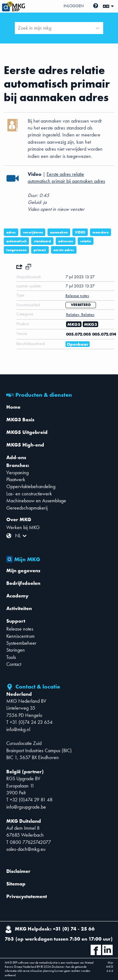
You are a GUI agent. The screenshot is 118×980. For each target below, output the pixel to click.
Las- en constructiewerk (29, 494)
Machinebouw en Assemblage (36, 501)
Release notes (20, 629)
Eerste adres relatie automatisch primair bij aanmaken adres (66, 178)
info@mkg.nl (18, 729)
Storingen (16, 650)
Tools (11, 657)
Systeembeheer (21, 643)
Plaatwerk (16, 479)
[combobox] (19, 28)
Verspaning (17, 473)
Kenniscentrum (20, 636)
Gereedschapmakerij (27, 508)
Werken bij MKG (23, 527)
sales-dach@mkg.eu (26, 849)
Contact (14, 664)
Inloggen (74, 6)
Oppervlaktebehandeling (31, 486)
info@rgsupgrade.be (26, 807)
